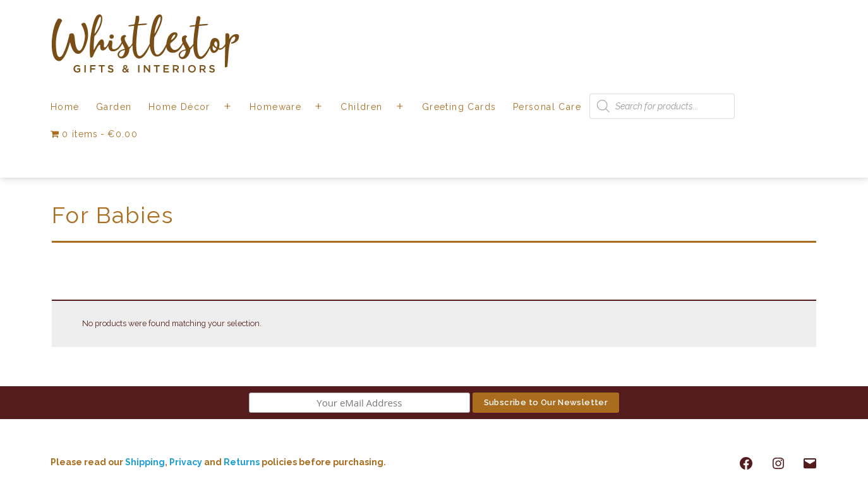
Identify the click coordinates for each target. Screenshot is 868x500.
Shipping (145, 462)
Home (65, 107)
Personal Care (547, 107)
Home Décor (179, 107)
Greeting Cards (459, 107)
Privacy (186, 462)
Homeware (275, 107)
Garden (114, 107)
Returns (243, 462)
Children (361, 107)
